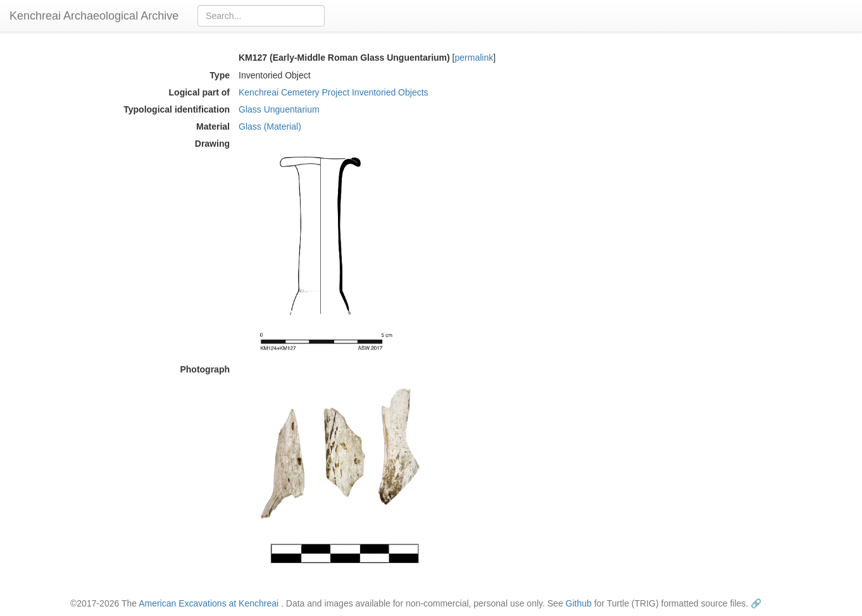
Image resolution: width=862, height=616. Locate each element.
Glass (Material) (270, 126)
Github (579, 603)
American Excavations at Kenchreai (209, 603)
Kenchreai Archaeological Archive (94, 16)
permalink (474, 58)
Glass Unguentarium (279, 109)
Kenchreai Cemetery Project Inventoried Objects (334, 92)
